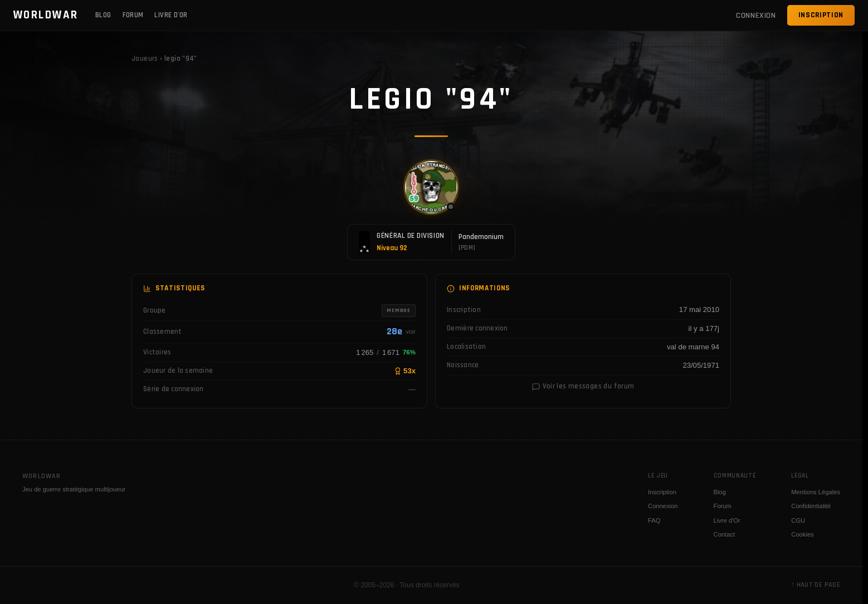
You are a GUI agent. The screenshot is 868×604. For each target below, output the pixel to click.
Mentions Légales (816, 492)
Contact (725, 534)
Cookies (802, 534)
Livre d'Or (171, 15)
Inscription (821, 15)
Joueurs (145, 59)
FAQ (654, 520)
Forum (133, 15)
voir (411, 332)
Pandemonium (481, 237)
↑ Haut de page (816, 585)
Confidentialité (811, 506)
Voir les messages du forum (583, 386)
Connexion (663, 506)
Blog (103, 15)
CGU (798, 520)
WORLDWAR (46, 15)
